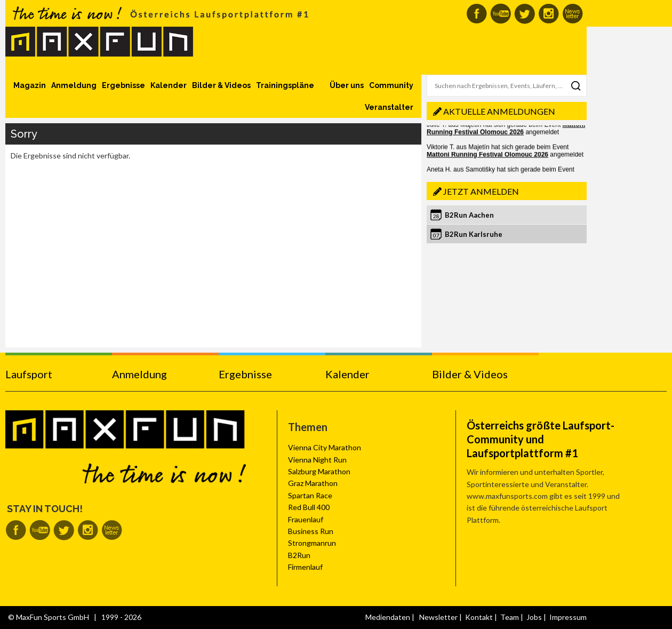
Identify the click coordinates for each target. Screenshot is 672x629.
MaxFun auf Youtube (501, 14)
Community (391, 85)
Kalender (169, 85)
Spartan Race (310, 495)
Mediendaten (388, 617)
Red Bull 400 (309, 507)
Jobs (534, 617)
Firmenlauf (305, 567)
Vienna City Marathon (325, 447)
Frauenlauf (306, 519)
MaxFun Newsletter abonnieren (573, 14)
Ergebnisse (123, 85)
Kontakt (479, 617)
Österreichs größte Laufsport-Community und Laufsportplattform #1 (541, 439)
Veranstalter (389, 107)
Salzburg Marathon (319, 471)
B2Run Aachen (469, 215)
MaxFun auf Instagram (549, 14)
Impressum (568, 617)
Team (510, 617)
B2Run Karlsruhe (474, 234)
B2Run (299, 555)
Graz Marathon (313, 483)
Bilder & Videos (221, 85)
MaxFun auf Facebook (477, 14)
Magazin (30, 85)
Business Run (311, 531)
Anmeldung (74, 85)
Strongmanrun (312, 543)
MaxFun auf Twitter (525, 14)
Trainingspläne (285, 85)
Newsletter (438, 617)
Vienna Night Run (317, 460)
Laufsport (29, 374)
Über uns (347, 85)
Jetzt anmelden (481, 191)
